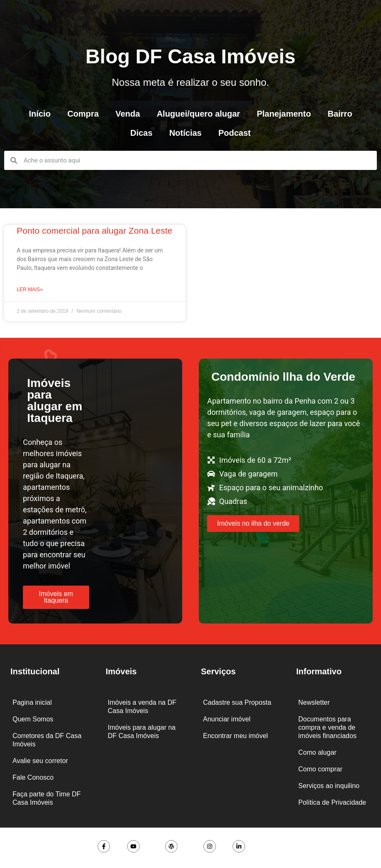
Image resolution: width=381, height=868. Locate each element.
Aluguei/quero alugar (198, 114)
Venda (128, 114)
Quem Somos (33, 719)
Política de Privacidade (332, 802)
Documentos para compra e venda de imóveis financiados (328, 727)
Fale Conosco (33, 777)
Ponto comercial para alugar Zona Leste (95, 231)
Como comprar (321, 769)
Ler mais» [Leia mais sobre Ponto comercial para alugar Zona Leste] (30, 289)
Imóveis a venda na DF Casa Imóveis (142, 707)
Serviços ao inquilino (329, 786)
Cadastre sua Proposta (237, 702)
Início (40, 114)
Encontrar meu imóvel (236, 736)
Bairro (340, 114)
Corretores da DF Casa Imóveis (47, 740)
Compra (83, 114)
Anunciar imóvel (227, 719)
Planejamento (284, 114)
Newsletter (314, 702)
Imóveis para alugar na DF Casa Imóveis (142, 732)
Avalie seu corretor (40, 761)
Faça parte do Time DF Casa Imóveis (47, 798)
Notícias (185, 133)
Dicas (142, 133)
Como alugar (318, 752)
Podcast (235, 133)
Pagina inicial (32, 702)
